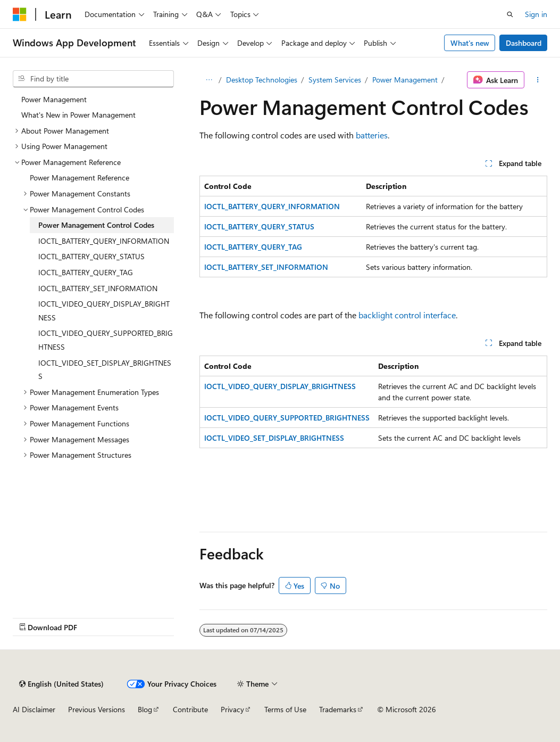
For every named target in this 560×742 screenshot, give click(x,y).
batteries (372, 135)
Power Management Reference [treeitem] (80, 178)
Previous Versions (97, 709)
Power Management (405, 80)
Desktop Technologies (262, 80)
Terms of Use (285, 709)
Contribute (190, 709)
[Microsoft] (20, 14)
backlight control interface (407, 315)
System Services (335, 80)
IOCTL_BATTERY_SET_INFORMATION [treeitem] (98, 288)
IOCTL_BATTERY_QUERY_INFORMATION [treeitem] (104, 241)
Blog (145, 709)
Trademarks (338, 709)
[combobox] (93, 79)
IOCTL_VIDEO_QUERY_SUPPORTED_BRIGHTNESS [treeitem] (106, 340)
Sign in (536, 14)
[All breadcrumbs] (209, 80)
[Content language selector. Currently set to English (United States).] (61, 684)
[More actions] (538, 80)
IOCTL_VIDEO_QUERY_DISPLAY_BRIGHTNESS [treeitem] (104, 311)
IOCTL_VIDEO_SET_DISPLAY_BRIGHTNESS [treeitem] (105, 370)
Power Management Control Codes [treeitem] (96, 225)
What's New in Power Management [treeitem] (78, 115)
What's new (470, 43)
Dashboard (524, 43)
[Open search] (510, 14)
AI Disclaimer (34, 709)
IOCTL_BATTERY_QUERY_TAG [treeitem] (86, 272)
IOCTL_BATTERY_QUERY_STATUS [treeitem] (91, 256)
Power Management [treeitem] (54, 99)
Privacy (232, 709)
